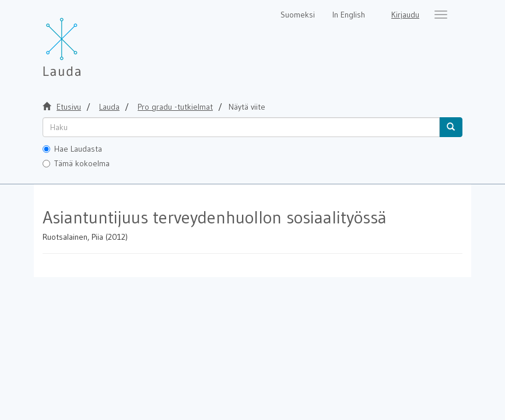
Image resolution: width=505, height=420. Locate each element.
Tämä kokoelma (76, 163)
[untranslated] (241, 127)
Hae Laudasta (72, 149)
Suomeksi (298, 15)
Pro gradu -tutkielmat (175, 107)
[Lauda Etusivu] (86, 41)
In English (349, 15)
